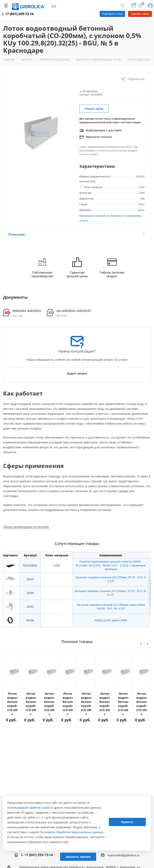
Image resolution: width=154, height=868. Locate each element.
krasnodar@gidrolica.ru (124, 855)
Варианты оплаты (96, 137)
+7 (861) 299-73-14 (18, 14)
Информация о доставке (101, 131)
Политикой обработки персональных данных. (72, 832)
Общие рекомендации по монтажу (26, 527)
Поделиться (133, 79)
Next (148, 644)
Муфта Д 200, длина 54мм (111, 620)
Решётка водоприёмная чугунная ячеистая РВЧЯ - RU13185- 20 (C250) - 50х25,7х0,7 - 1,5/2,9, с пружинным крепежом (111, 565)
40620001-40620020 (27, 311)
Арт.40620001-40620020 (73, 311)
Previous (141, 644)
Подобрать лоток (112, 14)
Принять (127, 822)
